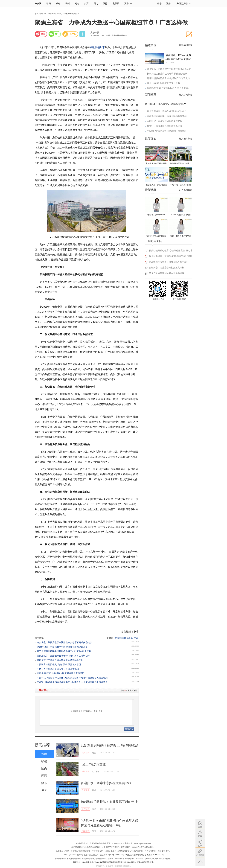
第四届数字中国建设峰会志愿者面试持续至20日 (60, 660)
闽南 (77, 4)
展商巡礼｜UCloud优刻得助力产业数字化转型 (178, 57)
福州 (67, 4)
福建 (58, 4)
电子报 (116, 4)
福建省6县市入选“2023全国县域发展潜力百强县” (156, 236)
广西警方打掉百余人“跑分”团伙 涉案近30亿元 (59, 665)
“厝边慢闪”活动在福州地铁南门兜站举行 (167, 131)
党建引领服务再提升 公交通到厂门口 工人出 (168, 78)
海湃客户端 (183, 4)
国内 (96, 4)
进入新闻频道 (186, 95)
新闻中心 (58, 14)
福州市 (101, 47)
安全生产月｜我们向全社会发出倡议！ (156, 185)
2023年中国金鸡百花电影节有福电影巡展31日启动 (181, 215)
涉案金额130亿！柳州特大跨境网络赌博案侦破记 (61, 673)
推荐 (44, 754)
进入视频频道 (186, 190)
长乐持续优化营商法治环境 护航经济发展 (167, 74)
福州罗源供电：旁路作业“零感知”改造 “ (166, 111)
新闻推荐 (42, 745)
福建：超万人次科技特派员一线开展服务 (181, 236)
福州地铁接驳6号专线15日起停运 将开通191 (168, 88)
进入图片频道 (186, 139)
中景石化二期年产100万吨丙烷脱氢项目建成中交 (156, 215)
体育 (44, 790)
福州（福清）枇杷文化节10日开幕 (163, 83)
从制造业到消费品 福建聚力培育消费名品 (110, 746)
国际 (105, 4)
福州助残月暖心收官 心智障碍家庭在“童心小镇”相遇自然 (171, 251)
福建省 (93, 47)
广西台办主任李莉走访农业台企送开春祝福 (58, 669)
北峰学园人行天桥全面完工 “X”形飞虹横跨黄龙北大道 (156, 164)
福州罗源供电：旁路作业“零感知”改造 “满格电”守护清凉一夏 (171, 257)
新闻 (49, 4)
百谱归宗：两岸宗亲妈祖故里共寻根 (106, 783)
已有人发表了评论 (129, 690)
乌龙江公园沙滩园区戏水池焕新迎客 (165, 126)
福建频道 (67, 14)
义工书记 (96, 772)
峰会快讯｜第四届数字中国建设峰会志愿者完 (169, 69)
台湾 (86, 4)
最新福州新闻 (186, 45)
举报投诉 (122, 862)
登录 (96, 711)
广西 (136, 638)
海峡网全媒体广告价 (90, 862)
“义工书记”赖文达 (93, 764)
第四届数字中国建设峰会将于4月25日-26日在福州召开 (63, 656)
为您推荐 (95, 33)
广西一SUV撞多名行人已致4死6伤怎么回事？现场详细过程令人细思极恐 (72, 678)
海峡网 (38, 4)
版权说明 (77, 862)
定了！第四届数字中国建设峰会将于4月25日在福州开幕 (64, 651)
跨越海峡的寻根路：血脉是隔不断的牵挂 (109, 802)
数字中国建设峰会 (124, 638)
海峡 (94, 809)
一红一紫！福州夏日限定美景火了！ (181, 185)
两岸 (94, 790)
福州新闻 (76, 14)
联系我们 (104, 862)
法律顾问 (113, 862)
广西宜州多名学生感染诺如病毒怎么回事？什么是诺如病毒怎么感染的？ (72, 682)
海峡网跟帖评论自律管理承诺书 (140, 862)
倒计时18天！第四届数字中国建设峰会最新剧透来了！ (63, 647)
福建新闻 (86, 753)
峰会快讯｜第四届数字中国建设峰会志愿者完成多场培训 (64, 642)
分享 (83, 34)
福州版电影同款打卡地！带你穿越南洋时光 (181, 164)
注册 (168, 4)
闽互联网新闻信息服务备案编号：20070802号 (145, 855)
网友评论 (43, 690)
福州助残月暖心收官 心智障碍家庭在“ (166, 104)
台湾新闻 (86, 790)
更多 (128, 4)
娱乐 (44, 783)
